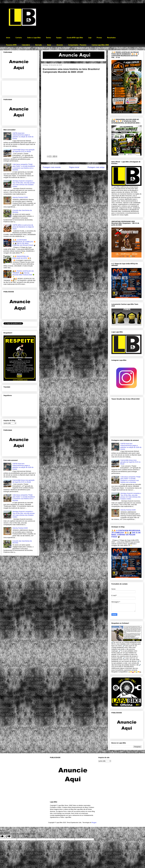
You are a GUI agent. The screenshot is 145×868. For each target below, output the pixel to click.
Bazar (49, 45)
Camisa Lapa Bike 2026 (100, 45)
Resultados (111, 38)
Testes (48, 38)
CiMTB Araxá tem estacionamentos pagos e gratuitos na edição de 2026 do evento (23, 136)
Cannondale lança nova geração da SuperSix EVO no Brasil (24, 151)
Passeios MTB (11, 45)
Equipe (59, 38)
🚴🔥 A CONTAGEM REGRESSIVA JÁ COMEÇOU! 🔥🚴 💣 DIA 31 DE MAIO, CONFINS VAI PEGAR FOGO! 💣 (24, 243)
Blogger (94, 822)
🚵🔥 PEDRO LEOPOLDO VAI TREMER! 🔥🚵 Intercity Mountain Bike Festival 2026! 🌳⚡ (23, 274)
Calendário (26, 45)
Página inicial (74, 167)
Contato (19, 38)
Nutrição (39, 45)
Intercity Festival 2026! (20, 197)
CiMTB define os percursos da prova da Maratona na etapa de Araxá (23, 227)
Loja (90, 38)
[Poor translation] (8, 836)
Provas (99, 38)
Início (8, 38)
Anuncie (60, 45)
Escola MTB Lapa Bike (75, 38)
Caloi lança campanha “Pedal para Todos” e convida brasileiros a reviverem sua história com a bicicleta (24, 167)
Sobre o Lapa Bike (34, 38)
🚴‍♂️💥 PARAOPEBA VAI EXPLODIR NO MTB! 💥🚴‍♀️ (22, 257)
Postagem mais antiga (96, 167)
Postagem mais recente (52, 167)
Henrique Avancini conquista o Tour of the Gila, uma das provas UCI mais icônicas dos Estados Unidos (24, 184)
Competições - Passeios (77, 45)
